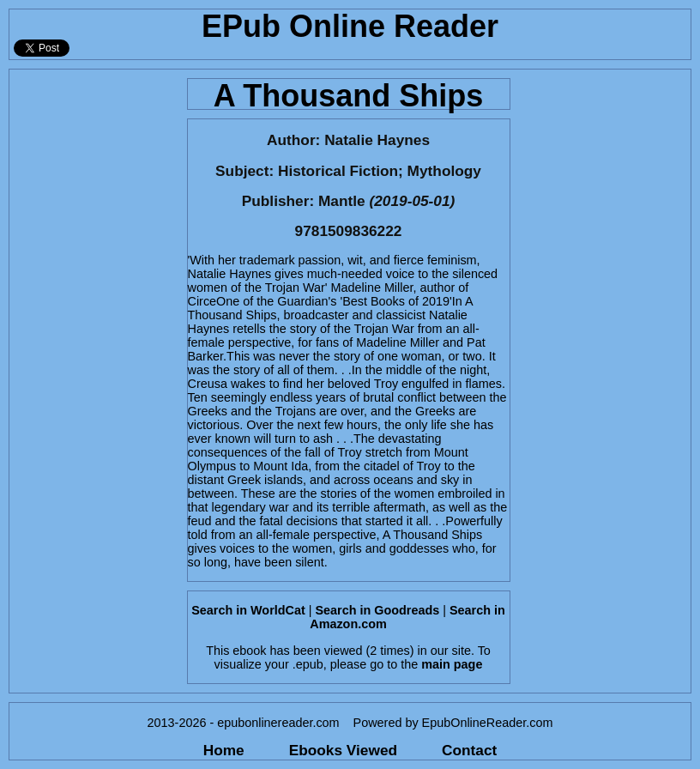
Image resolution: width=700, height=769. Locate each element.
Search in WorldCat (248, 610)
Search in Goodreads (377, 610)
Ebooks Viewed (343, 750)
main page (452, 664)
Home (224, 750)
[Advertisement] (93, 327)
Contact (469, 750)
